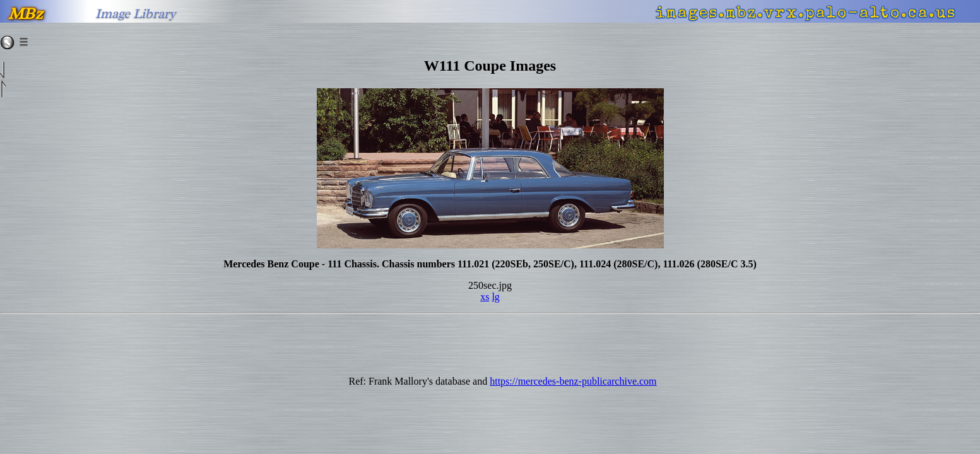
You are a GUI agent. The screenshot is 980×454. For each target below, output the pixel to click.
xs (485, 297)
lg (495, 297)
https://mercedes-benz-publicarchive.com (573, 381)
